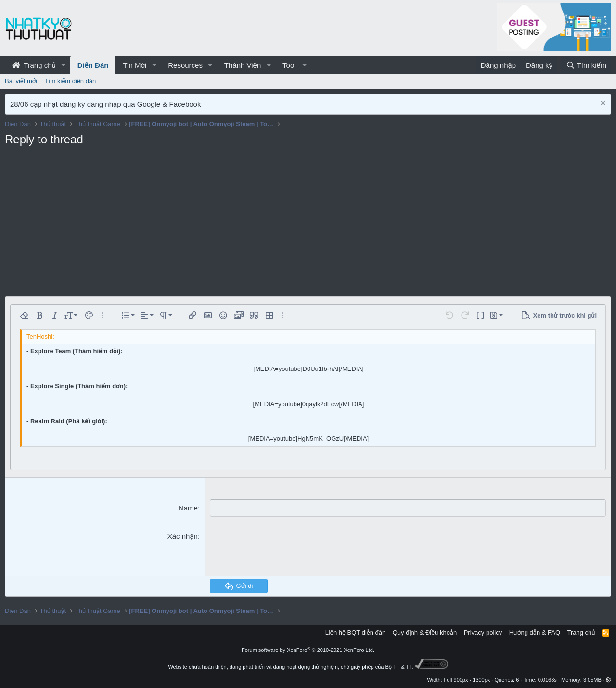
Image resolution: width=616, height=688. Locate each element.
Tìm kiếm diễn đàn (70, 81)
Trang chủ (34, 65)
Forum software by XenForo (308, 650)
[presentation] (283, 549)
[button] (64, 65)
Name (188, 508)
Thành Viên (243, 65)
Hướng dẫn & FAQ (535, 632)
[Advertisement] (308, 224)
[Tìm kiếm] (586, 65)
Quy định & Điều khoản (425, 632)
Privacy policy (483, 632)
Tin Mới (135, 65)
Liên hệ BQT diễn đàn (356, 632)
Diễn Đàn (93, 65)
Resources (185, 65)
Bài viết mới (21, 81)
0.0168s (547, 679)
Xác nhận (183, 536)
